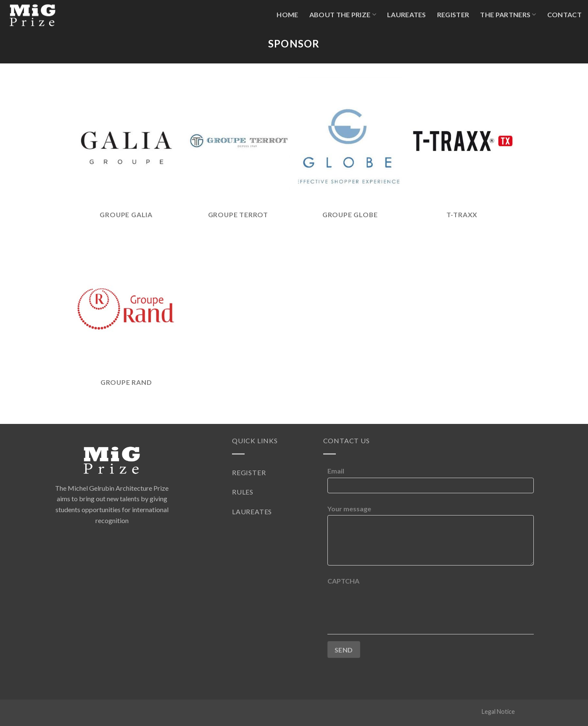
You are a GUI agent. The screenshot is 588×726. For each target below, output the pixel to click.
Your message (349, 509)
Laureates (407, 14)
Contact (564, 14)
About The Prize (343, 15)
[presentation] (391, 604)
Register (453, 14)
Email (336, 471)
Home (287, 14)
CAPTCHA (343, 581)
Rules (243, 492)
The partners (508, 15)
